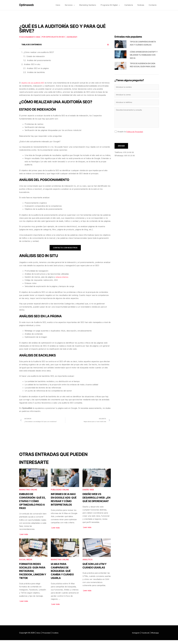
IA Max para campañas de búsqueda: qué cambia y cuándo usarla (62, 575)
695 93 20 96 (130, 157)
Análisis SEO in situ (32, 64)
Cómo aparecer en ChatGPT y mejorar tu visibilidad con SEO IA (144, 55)
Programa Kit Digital (114, 5)
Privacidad (47, 636)
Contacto (153, 5)
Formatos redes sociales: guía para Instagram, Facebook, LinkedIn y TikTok (33, 575)
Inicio (65, 5)
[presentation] (132, 140)
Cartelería (131, 5)
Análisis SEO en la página (38, 68)
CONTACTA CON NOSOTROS (65, 251)
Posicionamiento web (30, 37)
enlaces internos (63, 280)
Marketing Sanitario (93, 5)
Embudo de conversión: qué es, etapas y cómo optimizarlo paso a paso (32, 505)
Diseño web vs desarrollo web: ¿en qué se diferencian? (96, 501)
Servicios (76, 5)
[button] (80, 5)
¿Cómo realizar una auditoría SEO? (39, 52)
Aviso (39, 636)
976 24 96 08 (129, 154)
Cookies (57, 636)
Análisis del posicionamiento (39, 60)
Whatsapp (154, 636)
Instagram (134, 636)
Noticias (142, 5)
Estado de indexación (36, 56)
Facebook (144, 636)
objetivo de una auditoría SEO (34, 83)
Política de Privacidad (135, 133)
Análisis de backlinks (36, 72)
